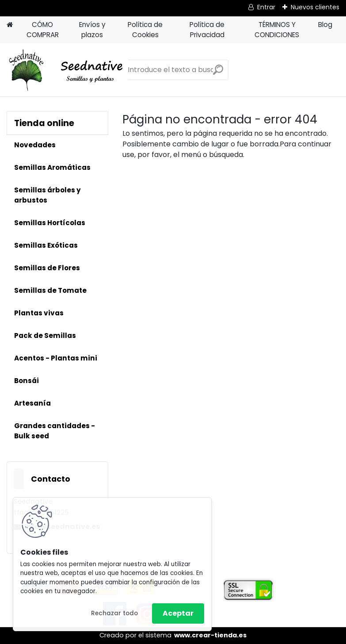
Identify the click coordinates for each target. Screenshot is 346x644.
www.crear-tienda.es (210, 635)
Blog (325, 25)
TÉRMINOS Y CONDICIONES (277, 30)
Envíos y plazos (92, 30)
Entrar (266, 7)
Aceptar (178, 613)
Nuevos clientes (315, 7)
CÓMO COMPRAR (43, 30)
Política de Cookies (145, 30)
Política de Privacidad (207, 30)
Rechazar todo (114, 613)
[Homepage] (10, 25)
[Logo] (67, 70)
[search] (218, 73)
